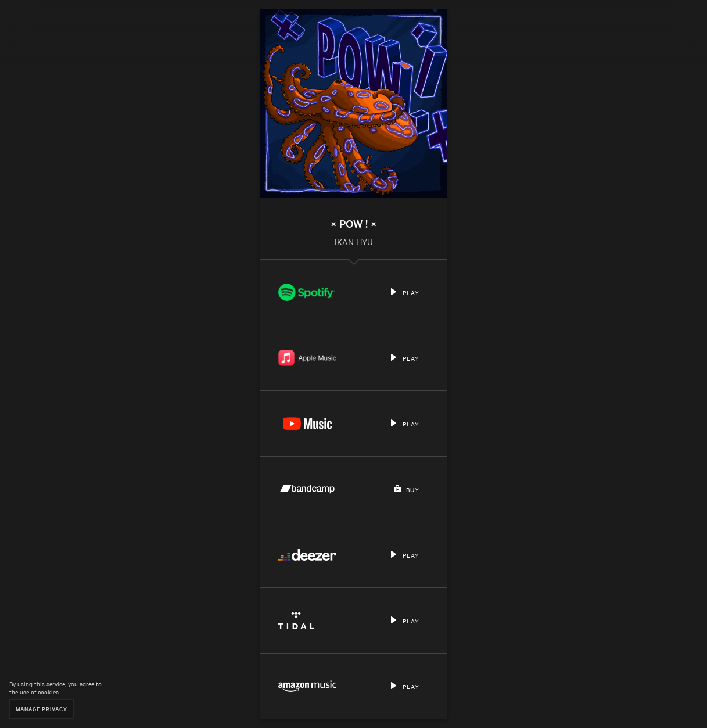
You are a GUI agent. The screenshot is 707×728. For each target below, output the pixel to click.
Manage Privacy (42, 709)
